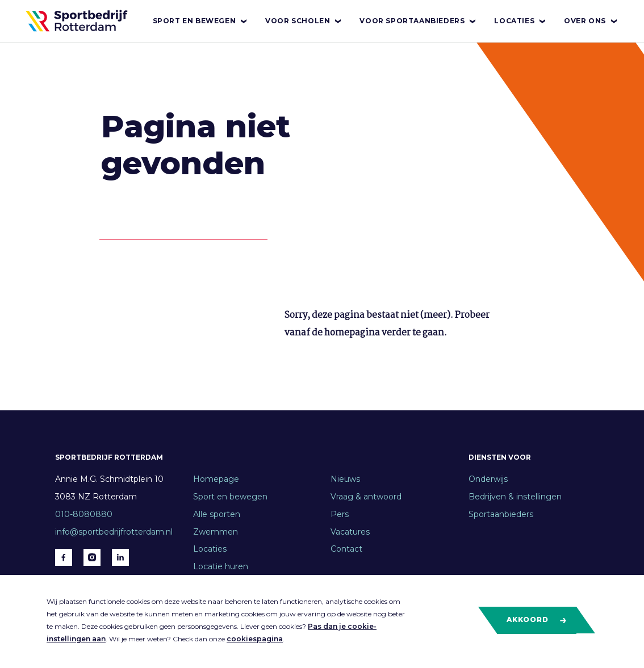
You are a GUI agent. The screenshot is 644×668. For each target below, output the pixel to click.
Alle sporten (217, 514)
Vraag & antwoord (366, 497)
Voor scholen (304, 21)
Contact (346, 549)
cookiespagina (255, 639)
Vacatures (350, 532)
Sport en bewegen (201, 21)
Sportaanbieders (501, 514)
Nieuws (345, 479)
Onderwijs (488, 479)
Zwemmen (216, 532)
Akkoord (537, 620)
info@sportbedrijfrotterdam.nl (114, 532)
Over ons (591, 21)
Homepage (216, 479)
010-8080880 (84, 514)
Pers (340, 514)
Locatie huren (221, 566)
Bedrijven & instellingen (515, 497)
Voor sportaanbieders (418, 21)
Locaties (520, 21)
